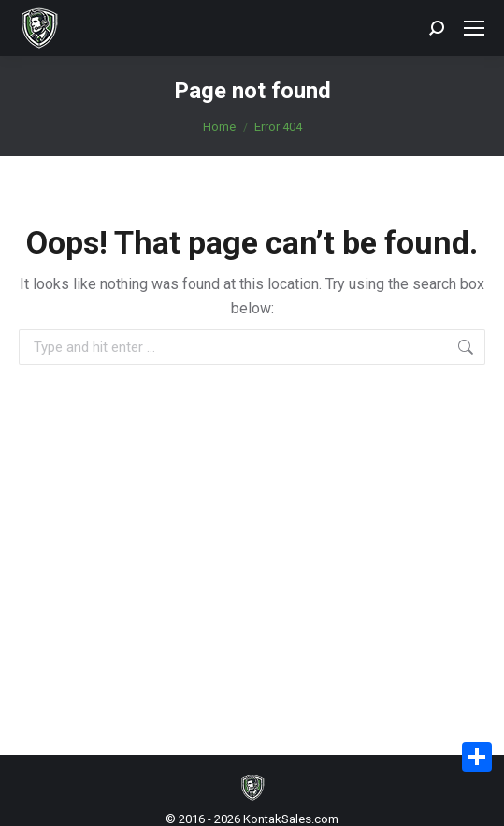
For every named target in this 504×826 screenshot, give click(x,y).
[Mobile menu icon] (474, 28)
